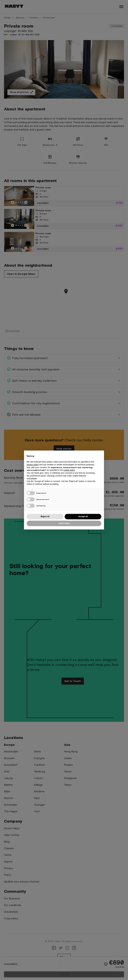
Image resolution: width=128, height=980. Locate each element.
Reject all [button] (45, 517)
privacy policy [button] (33, 465)
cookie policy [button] (69, 470)
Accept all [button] (83, 517)
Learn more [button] (64, 523)
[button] (100, 456)
